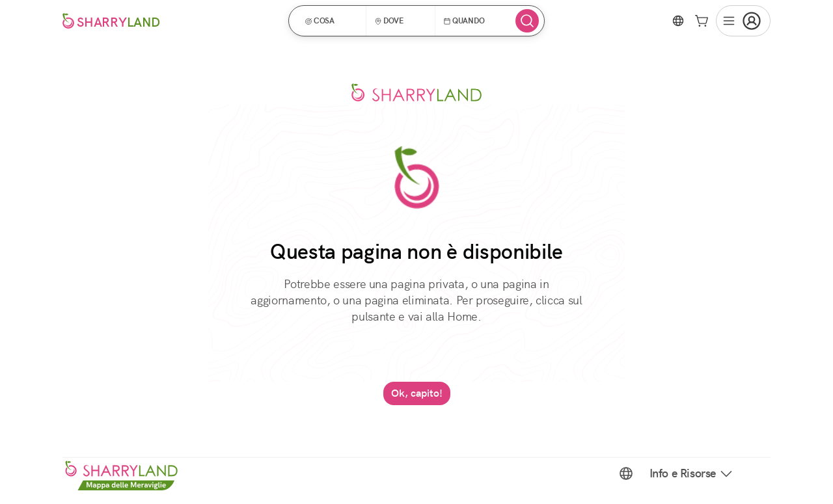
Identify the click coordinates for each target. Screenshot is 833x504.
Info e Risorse (692, 473)
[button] (332, 21)
